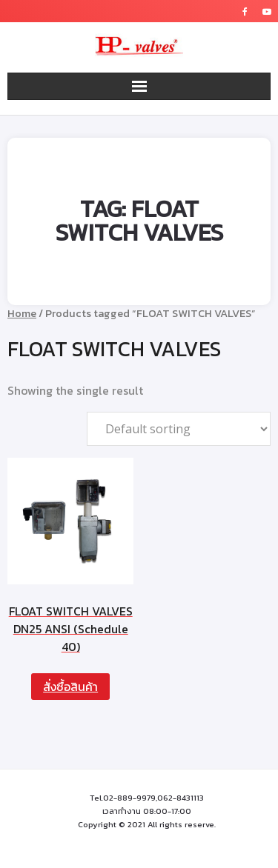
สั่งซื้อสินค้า (70, 687)
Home (22, 313)
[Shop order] (179, 429)
